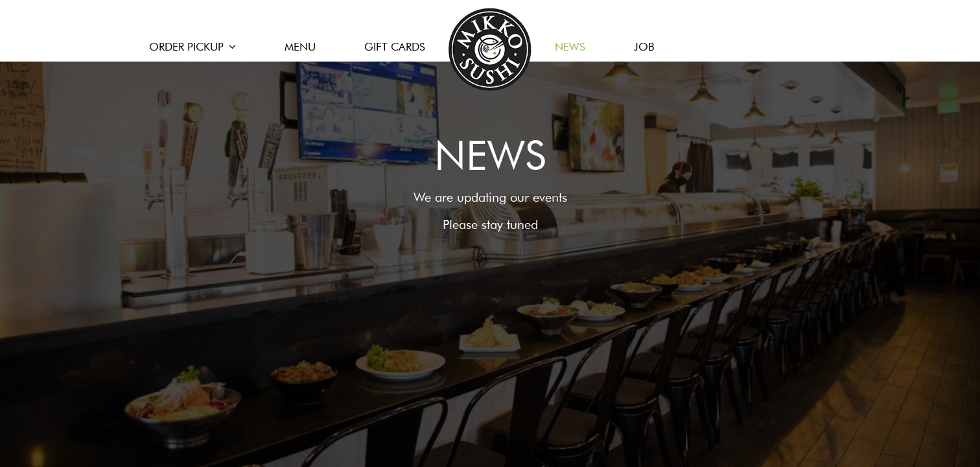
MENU (300, 47)
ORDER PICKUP (192, 47)
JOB (644, 47)
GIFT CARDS (395, 47)
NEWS (572, 47)
